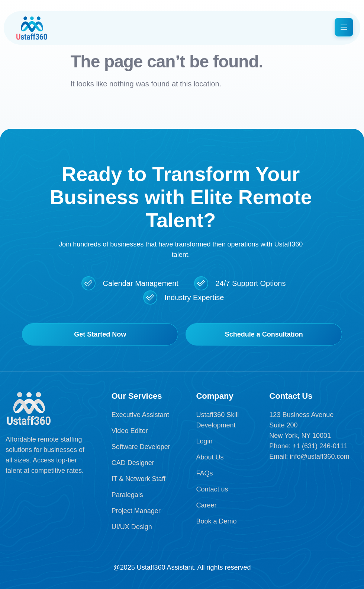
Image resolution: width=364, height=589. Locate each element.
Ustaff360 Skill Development (217, 420)
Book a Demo (216, 521)
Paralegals (127, 495)
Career (206, 505)
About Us (210, 457)
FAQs (204, 473)
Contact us (212, 489)
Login (204, 441)
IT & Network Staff (138, 479)
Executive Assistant (140, 415)
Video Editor (130, 431)
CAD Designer (133, 463)
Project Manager (136, 511)
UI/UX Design (132, 527)
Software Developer (141, 447)
